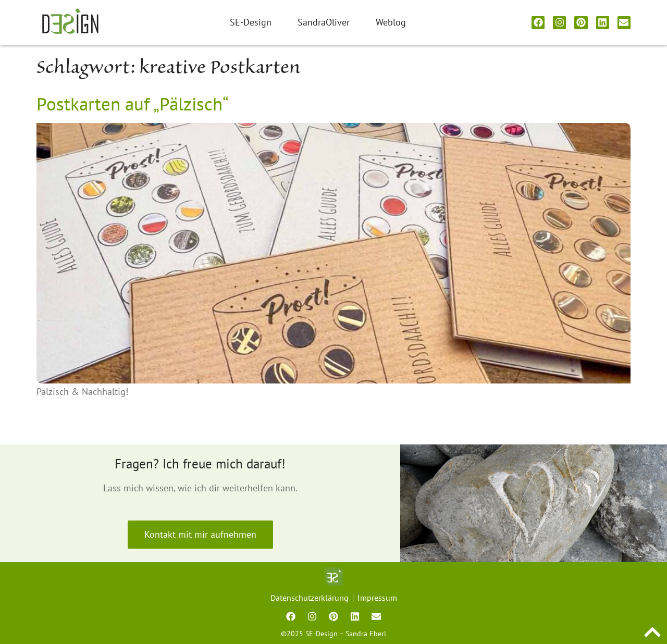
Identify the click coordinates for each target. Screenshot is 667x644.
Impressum (377, 598)
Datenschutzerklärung (310, 598)
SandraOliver (324, 22)
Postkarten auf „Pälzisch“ (133, 104)
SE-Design (251, 22)
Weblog (391, 22)
